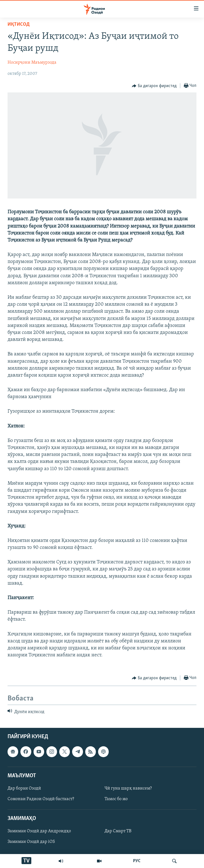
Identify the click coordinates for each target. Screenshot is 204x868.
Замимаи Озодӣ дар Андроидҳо (39, 831)
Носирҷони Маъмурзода (32, 63)
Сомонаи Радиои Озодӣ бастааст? (41, 799)
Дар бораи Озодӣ (24, 788)
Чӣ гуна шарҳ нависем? (128, 788)
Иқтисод (19, 24)
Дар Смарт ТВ (118, 831)
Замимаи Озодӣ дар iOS (31, 842)
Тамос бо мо (116, 799)
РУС (137, 861)
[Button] (154, 86)
